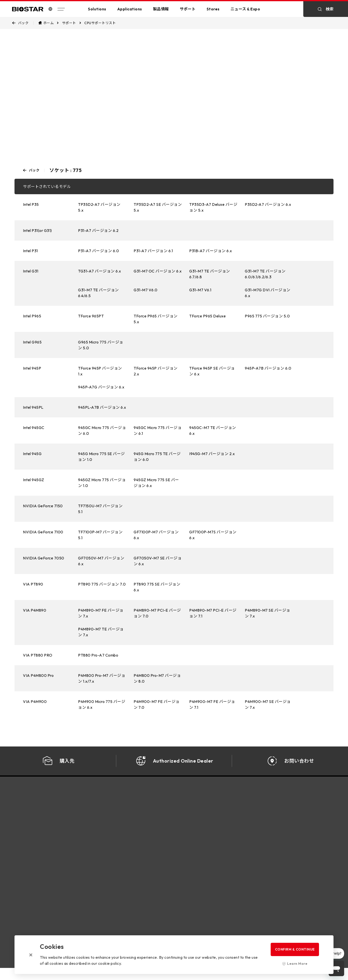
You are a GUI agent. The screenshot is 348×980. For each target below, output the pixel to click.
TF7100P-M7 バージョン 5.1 (100, 535)
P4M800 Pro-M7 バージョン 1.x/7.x (102, 678)
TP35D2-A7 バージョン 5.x (99, 207)
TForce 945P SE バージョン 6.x (212, 371)
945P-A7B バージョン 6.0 (268, 368)
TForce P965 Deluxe (207, 316)
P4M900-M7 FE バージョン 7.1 (212, 704)
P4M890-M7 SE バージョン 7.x (268, 613)
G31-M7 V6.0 (146, 290)
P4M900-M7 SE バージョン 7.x (268, 704)
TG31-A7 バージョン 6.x (100, 271)
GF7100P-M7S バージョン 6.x (213, 535)
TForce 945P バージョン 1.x (100, 371)
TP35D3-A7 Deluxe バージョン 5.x (213, 207)
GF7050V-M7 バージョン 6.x (101, 561)
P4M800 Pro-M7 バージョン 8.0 (157, 678)
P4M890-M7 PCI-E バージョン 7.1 (213, 613)
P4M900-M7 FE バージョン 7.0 (157, 704)
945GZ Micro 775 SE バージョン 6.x (156, 483)
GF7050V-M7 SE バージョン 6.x (158, 561)
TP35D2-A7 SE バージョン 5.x (158, 207)
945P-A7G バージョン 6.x (101, 387)
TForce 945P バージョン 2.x (156, 371)
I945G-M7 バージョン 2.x (212, 454)
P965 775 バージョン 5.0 (267, 316)
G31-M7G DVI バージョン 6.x (268, 293)
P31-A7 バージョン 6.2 (98, 230)
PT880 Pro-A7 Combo (98, 655)
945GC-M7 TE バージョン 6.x (213, 430)
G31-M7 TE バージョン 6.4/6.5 (98, 293)
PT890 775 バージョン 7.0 (102, 584)
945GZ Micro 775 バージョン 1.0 (102, 483)
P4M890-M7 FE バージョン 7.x (101, 613)
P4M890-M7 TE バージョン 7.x (101, 632)
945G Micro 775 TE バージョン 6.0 (157, 457)
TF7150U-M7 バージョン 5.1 (100, 509)
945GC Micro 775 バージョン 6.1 (158, 430)
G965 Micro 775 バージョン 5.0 (101, 345)
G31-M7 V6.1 (200, 290)
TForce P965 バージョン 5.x (156, 319)
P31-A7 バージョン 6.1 (153, 251)
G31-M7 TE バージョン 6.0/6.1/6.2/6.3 (265, 274)
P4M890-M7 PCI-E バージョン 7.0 (157, 613)
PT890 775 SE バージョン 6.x (157, 587)
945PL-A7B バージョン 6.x (102, 407)
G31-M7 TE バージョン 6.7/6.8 (210, 274)
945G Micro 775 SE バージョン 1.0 (101, 457)
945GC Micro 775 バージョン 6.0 (102, 430)
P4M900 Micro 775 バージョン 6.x (102, 704)
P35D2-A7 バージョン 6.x (268, 204)
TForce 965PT (91, 316)
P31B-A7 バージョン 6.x (211, 251)
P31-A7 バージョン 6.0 (98, 251)
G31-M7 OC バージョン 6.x (158, 271)
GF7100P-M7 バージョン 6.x (156, 535)
